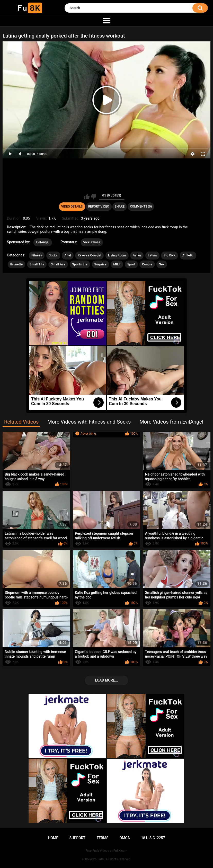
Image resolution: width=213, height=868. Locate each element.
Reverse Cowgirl (89, 255)
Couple (147, 264)
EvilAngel (43, 242)
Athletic (188, 255)
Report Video (99, 207)
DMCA (125, 838)
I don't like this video (94, 197)
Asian (137, 255)
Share (120, 207)
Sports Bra (80, 264)
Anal (68, 255)
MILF (117, 264)
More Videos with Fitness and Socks (89, 422)
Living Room (117, 255)
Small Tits (37, 264)
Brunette (16, 264)
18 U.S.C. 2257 (153, 838)
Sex (162, 264)
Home (53, 838)
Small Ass (58, 264)
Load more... (107, 680)
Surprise (100, 264)
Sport (131, 264)
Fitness (37, 255)
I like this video (87, 197)
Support (77, 838)
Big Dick (170, 255)
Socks (53, 255)
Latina (152, 255)
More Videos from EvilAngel (171, 422)
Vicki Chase (92, 242)
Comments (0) (141, 207)
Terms (102, 838)
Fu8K (101, 859)
